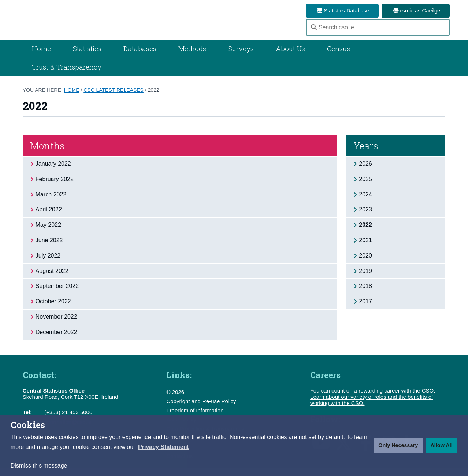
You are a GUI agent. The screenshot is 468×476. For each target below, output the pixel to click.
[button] (164, 447)
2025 (365, 187)
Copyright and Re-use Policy (201, 409)
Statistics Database (342, 11)
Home (41, 57)
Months (47, 154)
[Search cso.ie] (378, 31)
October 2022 (53, 310)
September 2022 (57, 294)
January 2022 (53, 172)
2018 (365, 294)
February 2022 (55, 187)
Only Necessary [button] (398, 445)
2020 (365, 264)
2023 (365, 218)
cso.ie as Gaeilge (416, 11)
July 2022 (48, 264)
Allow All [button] (441, 445)
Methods (192, 57)
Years (366, 154)
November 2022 (56, 325)
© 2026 (175, 400)
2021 (365, 249)
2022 (154, 98)
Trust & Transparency (67, 75)
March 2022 (51, 203)
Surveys (241, 57)
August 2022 (52, 279)
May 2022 (48, 233)
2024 (365, 203)
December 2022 (56, 340)
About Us (290, 57)
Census (339, 57)
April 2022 (49, 218)
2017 (365, 310)
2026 (365, 172)
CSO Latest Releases (114, 98)
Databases (140, 57)
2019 (365, 279)
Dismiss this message (39, 466)
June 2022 (49, 249)
